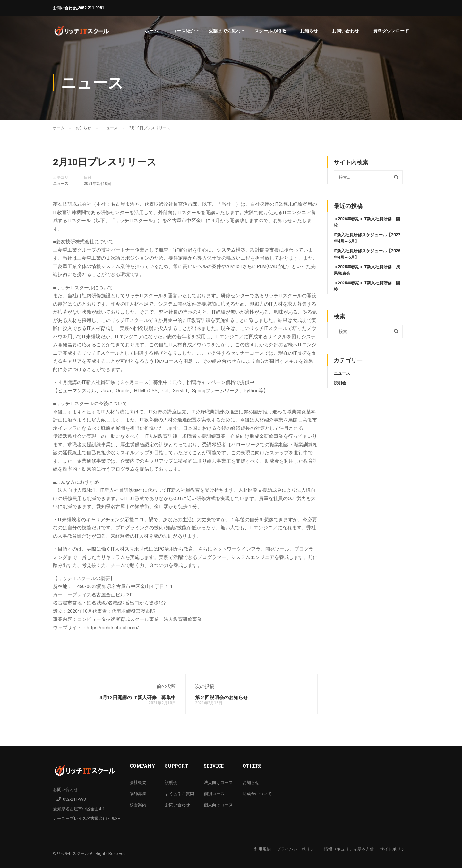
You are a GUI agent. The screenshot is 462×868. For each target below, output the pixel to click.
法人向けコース (218, 782)
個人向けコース (218, 805)
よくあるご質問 (180, 794)
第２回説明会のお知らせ (222, 697)
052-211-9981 (92, 8)
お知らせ (309, 31)
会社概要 (138, 782)
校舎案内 (138, 805)
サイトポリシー (394, 849)
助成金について (257, 794)
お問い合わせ (64, 8)
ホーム (151, 31)
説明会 (340, 383)
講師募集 (138, 794)
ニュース (61, 184)
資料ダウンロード (391, 31)
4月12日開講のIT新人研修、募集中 (138, 697)
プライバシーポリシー (297, 849)
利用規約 (262, 849)
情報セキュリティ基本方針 (349, 849)
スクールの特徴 (270, 31)
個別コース (214, 794)
